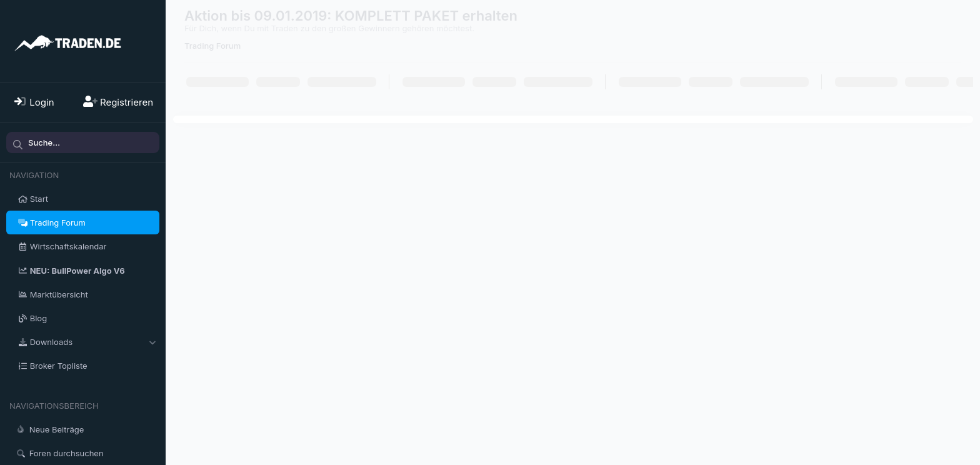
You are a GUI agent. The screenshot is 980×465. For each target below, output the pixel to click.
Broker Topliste (59, 366)
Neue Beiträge (57, 429)
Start (39, 199)
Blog (38, 318)
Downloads (51, 342)
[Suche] (83, 142)
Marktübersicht (59, 294)
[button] (152, 342)
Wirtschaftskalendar (68, 246)
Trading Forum (58, 222)
